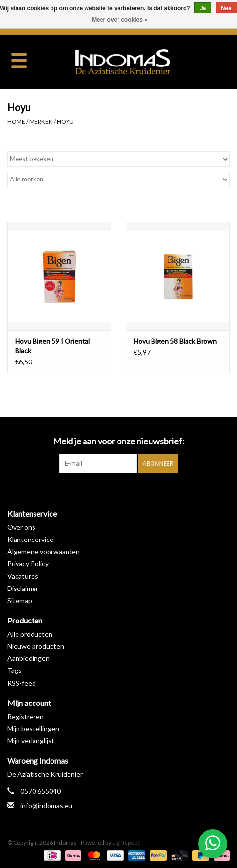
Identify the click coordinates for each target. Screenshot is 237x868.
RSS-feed (22, 683)
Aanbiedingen (28, 658)
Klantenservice (30, 539)
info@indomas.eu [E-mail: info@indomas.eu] (46, 806)
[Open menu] (19, 60)
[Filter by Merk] (118, 180)
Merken (41, 122)
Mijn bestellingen (33, 729)
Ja (203, 8)
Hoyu (65, 122)
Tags (15, 670)
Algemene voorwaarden (43, 551)
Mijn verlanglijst (31, 741)
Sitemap (20, 600)
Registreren (25, 716)
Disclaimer (23, 588)
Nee (226, 8)
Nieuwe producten (36, 646)
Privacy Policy (28, 564)
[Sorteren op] (118, 159)
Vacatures (23, 576)
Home (16, 122)
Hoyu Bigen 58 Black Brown (175, 341)
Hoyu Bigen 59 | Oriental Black (52, 346)
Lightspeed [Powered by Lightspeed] (127, 843)
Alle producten (30, 634)
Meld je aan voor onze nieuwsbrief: (119, 441)
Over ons (21, 527)
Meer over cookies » (120, 20)
